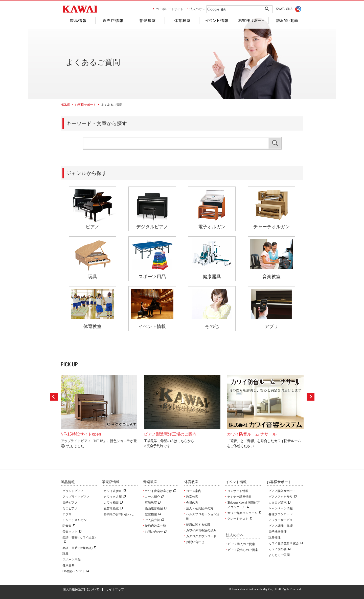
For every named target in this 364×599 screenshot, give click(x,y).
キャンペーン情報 (281, 508)
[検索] (231, 9)
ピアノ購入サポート (282, 491)
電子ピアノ (70, 503)
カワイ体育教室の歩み (201, 530)
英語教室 (152, 503)
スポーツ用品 (72, 560)
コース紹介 (154, 497)
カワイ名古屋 (114, 497)
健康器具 (69, 565)
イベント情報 (217, 21)
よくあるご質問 (279, 555)
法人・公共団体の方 (200, 508)
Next (311, 397)
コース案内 (194, 491)
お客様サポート (251, 21)
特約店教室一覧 (155, 526)
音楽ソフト (71, 532)
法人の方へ (197, 9)
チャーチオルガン (75, 520)
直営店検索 (112, 508)
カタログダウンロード (201, 536)
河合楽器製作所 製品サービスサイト (80, 9)
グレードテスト (239, 519)
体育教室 (182, 21)
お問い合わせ (155, 532)
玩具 (65, 554)
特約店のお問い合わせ (119, 514)
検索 (275, 143)
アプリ (67, 514)
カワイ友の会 (279, 549)
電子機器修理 (278, 532)
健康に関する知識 (198, 525)
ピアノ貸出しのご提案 (243, 550)
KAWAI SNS (284, 9)
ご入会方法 (154, 520)
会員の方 (192, 503)
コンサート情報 (238, 491)
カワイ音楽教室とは (160, 491)
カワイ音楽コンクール (244, 513)
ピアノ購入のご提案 (241, 544)
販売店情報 (112, 21)
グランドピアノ (73, 491)
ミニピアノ (70, 508)
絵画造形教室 (155, 508)
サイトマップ (115, 589)
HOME (65, 105)
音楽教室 (147, 21)
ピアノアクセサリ (282, 497)
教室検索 (152, 514)
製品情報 (78, 21)
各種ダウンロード (281, 514)
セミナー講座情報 (239, 497)
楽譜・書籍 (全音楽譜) (79, 548)
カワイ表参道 (114, 491)
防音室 (68, 526)
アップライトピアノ (76, 497)
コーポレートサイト (170, 9)
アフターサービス (281, 520)
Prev (54, 397)
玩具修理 (275, 538)
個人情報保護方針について (81, 589)
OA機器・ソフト (75, 571)
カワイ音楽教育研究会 (285, 543)
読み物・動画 (286, 21)
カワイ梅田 (112, 503)
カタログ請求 (279, 503)
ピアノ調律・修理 (281, 526)
